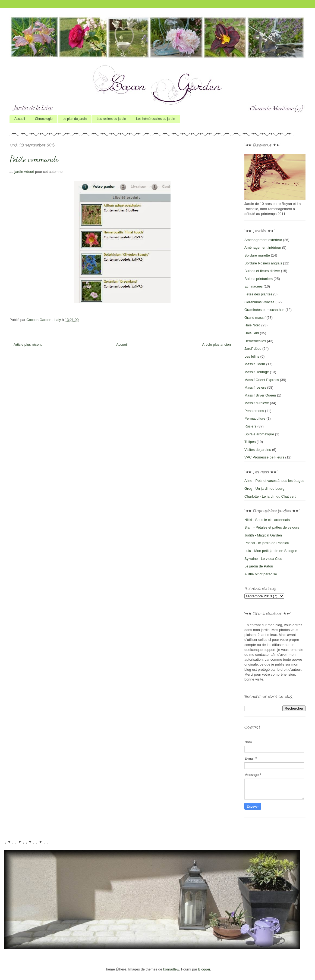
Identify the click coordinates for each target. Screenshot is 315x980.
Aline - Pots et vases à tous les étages (274, 481)
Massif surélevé (257, 403)
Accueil (20, 119)
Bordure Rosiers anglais (263, 263)
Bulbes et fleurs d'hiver (262, 271)
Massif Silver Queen (260, 395)
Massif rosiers (255, 387)
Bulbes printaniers (259, 279)
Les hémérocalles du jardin (155, 119)
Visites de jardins (258, 450)
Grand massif (255, 318)
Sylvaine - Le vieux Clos (263, 559)
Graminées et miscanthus (264, 310)
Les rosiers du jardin (111, 119)
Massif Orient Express (262, 380)
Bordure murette (257, 255)
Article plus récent (28, 344)
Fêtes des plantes (258, 294)
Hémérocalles (255, 341)
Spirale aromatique (259, 434)
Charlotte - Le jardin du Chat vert (270, 496)
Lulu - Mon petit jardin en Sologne (271, 551)
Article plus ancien (217, 344)
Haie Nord (252, 325)
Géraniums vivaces (259, 302)
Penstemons (254, 411)
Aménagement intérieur (263, 247)
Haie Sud (252, 333)
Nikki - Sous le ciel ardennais (267, 520)
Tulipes (250, 442)
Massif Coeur (255, 364)
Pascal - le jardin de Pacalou (267, 543)
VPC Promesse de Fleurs (264, 457)
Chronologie (44, 119)
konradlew (171, 969)
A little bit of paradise (261, 574)
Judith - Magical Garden (263, 535)
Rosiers (250, 426)
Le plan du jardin (75, 119)
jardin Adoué (24, 172)
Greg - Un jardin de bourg (264, 489)
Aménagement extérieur (263, 240)
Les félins (252, 356)
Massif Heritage (257, 372)
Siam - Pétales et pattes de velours (272, 527)
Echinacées (253, 286)
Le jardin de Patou (259, 566)
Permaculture (255, 418)
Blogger (204, 969)
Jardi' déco (253, 349)
